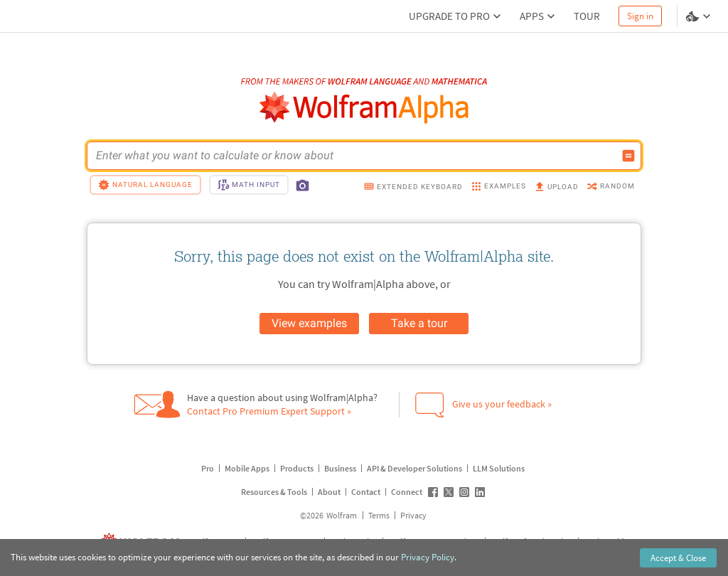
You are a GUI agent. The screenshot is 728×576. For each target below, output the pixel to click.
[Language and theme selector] (700, 16)
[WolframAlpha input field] (355, 156)
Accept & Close (678, 558)
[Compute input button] (628, 156)
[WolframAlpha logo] (364, 108)
